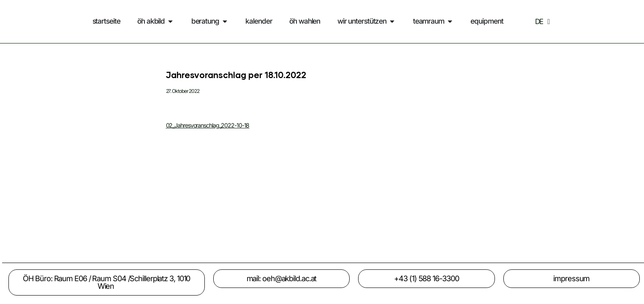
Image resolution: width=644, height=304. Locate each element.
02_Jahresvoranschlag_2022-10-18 (208, 125)
